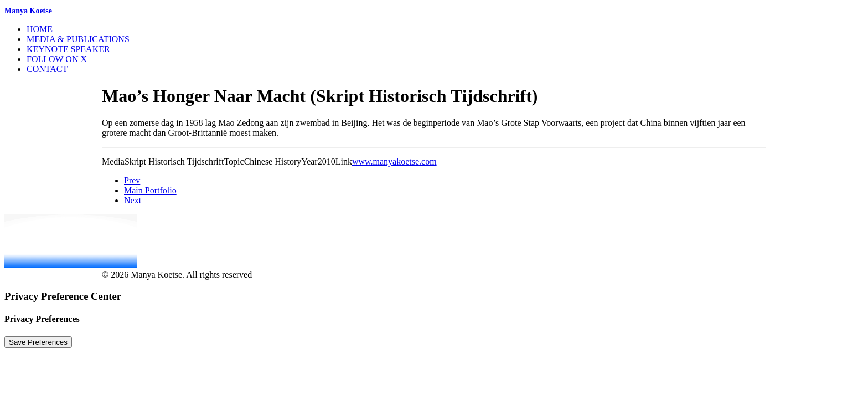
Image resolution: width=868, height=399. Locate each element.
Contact (47, 69)
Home (40, 29)
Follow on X (57, 59)
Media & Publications (78, 39)
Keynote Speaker (68, 49)
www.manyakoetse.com (394, 162)
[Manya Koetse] (434, 11)
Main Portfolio (150, 190)
